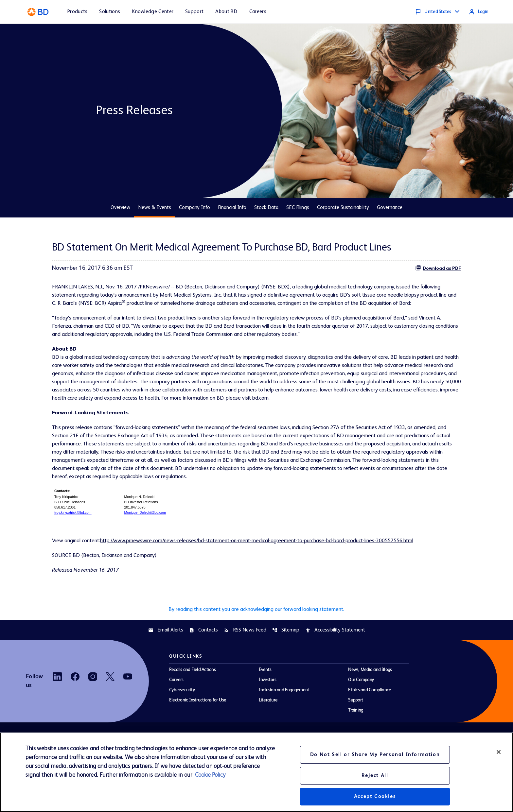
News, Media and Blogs (370, 705)
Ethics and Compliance (370, 725)
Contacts (203, 665)
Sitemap (286, 665)
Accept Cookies (375, 797)
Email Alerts (166, 665)
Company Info (195, 208)
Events (265, 705)
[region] (256, 772)
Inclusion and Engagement (284, 725)
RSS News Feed (245, 665)
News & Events (155, 208)
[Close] (499, 752)
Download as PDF (438, 268)
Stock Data (266, 208)
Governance (390, 208)
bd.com (138, 424)
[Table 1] (256, 533)
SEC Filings (298, 208)
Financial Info (232, 208)
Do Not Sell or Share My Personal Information (375, 755)
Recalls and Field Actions (192, 705)
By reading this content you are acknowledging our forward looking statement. (256, 644)
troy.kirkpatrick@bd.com (73, 544)
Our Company (361, 715)
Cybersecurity (182, 725)
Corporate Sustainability (343, 208)
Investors (267, 715)
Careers (176, 715)
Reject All (375, 776)
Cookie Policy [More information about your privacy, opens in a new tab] (210, 775)
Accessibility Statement (335, 665)
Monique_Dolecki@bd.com (145, 544)
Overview (120, 208)
